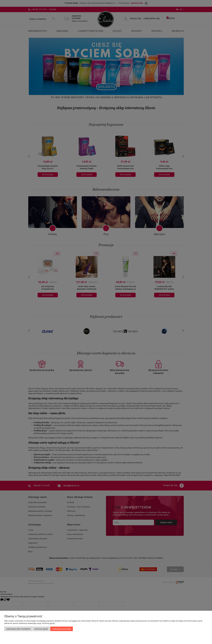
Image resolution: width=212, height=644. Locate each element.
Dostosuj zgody (41, 629)
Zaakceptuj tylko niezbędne (18, 629)
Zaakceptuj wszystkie (62, 629)
